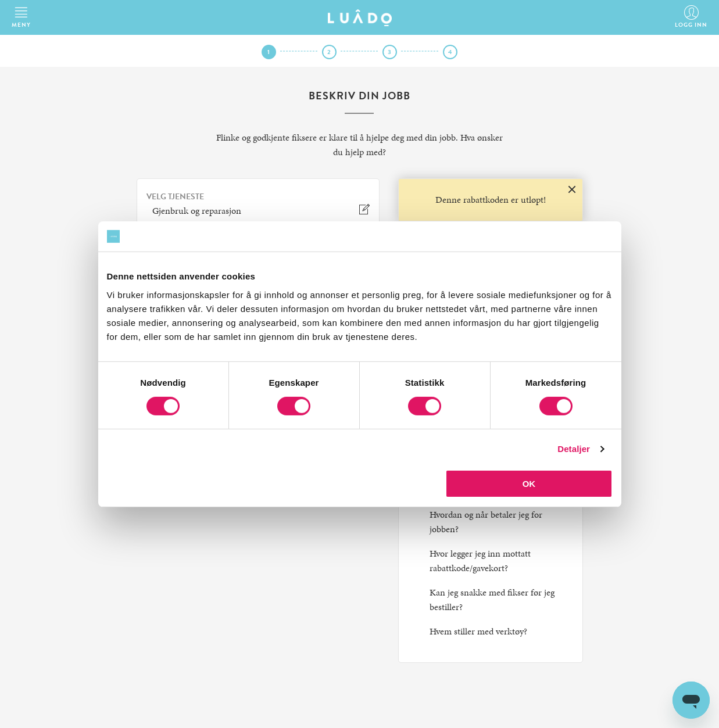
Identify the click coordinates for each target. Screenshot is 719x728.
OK (529, 484)
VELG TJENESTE (175, 197)
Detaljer (574, 449)
